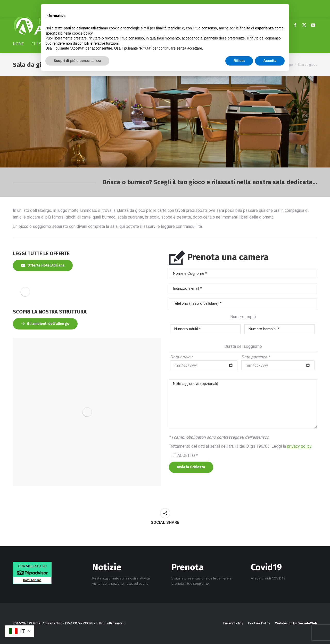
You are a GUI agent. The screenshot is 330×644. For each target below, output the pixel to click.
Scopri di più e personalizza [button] (77, 61)
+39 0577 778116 (29, 5)
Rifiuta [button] (239, 61)
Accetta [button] (270, 61)
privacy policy (299, 446)
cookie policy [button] (82, 33)
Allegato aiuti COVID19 (268, 578)
